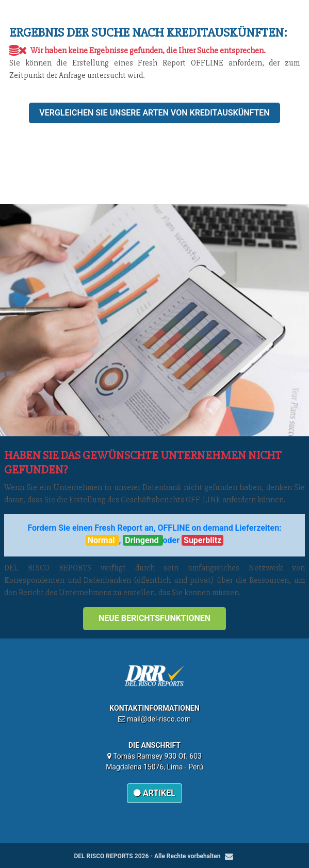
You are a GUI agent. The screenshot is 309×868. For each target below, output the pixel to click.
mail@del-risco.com (159, 719)
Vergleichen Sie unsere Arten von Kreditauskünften (154, 113)
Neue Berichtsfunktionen (155, 618)
